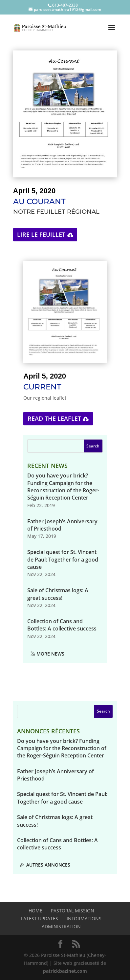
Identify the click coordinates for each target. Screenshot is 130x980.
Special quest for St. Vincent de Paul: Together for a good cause (63, 559)
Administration (61, 926)
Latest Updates (40, 919)
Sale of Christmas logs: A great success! (58, 594)
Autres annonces (48, 865)
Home (35, 911)
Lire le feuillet (41, 234)
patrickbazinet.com (65, 971)
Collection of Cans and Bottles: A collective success (62, 625)
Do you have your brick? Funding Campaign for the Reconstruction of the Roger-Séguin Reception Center (63, 487)
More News (50, 654)
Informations (84, 919)
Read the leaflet (54, 418)
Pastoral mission (73, 911)
